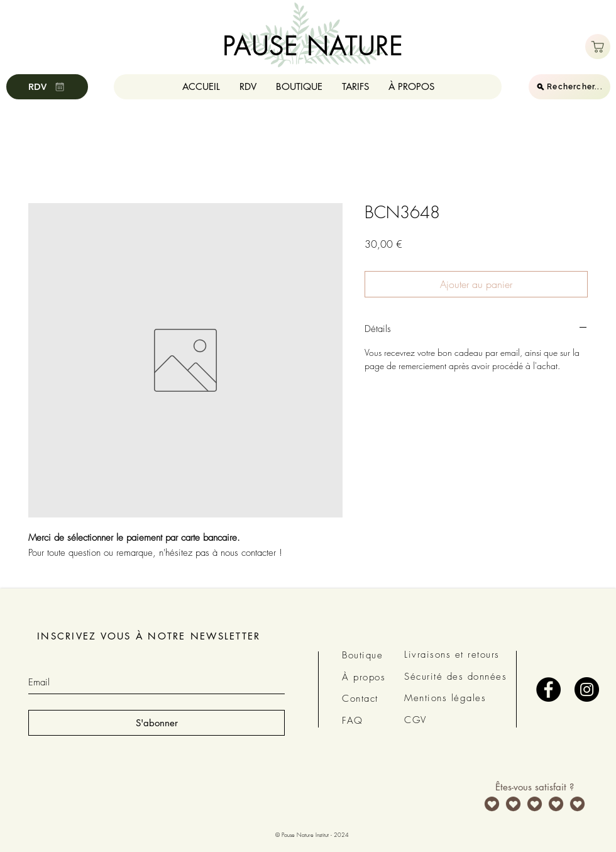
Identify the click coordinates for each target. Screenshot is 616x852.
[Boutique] (598, 47)
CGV (415, 720)
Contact (360, 699)
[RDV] (47, 87)
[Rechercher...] (569, 87)
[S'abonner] (157, 723)
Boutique (362, 655)
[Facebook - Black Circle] (548, 689)
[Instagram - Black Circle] (587, 689)
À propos (364, 677)
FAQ (353, 721)
